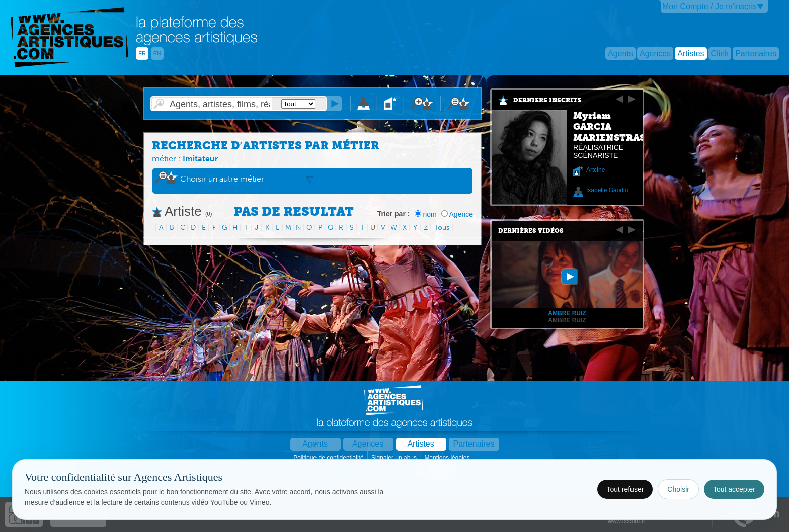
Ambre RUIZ (567, 320)
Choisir (678, 489)
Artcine (596, 170)
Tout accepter (734, 489)
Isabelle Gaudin (607, 190)
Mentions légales (448, 458)
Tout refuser (625, 489)
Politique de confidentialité (329, 458)
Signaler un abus (395, 458)
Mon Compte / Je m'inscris (709, 6)
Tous (442, 228)
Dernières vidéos (531, 231)
